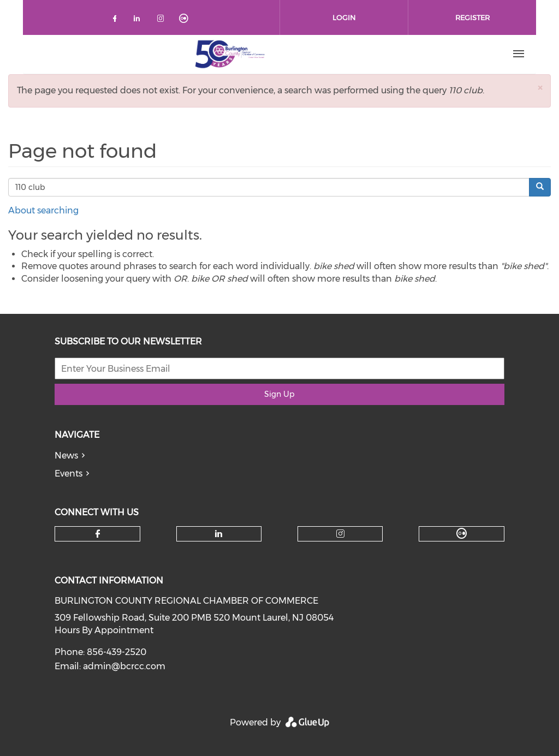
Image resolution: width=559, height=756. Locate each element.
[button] (540, 88)
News (66, 456)
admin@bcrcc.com (124, 666)
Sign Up (279, 394)
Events (69, 474)
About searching (43, 210)
